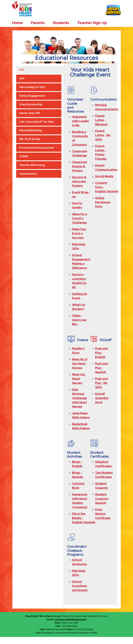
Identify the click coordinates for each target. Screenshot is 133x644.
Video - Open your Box (79, 320)
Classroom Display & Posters (80, 166)
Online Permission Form (103, 202)
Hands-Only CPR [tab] (30, 113)
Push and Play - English (101, 353)
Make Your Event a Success (79, 233)
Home (17, 23)
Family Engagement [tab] (32, 96)
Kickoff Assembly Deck (102, 398)
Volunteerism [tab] (28, 174)
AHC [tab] (22, 78)
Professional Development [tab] (37, 148)
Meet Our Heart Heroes (79, 379)
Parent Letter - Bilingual (101, 120)
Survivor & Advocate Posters (79, 181)
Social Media (104, 176)
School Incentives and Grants (80, 586)
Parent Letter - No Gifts (103, 135)
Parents (38, 23)
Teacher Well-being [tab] (32, 165)
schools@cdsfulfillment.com (70, 619)
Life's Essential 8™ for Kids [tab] (37, 122)
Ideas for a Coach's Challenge (80, 218)
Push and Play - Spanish (101, 368)
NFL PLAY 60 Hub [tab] (30, 139)
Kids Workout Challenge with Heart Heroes (79, 398)
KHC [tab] (22, 70)
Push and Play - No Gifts (101, 383)
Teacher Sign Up (92, 23)
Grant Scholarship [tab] (31, 104)
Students (61, 23)
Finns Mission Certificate (103, 514)
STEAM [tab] (24, 156)
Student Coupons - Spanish (102, 499)
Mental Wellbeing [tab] (31, 130)
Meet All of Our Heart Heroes (80, 364)
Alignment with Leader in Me (81, 121)
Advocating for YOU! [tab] (32, 87)
